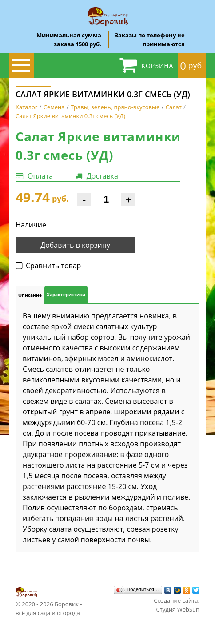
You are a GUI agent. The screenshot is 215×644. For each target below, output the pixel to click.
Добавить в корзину (75, 245)
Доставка (102, 176)
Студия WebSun (178, 609)
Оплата (40, 176)
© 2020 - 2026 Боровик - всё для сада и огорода (49, 601)
